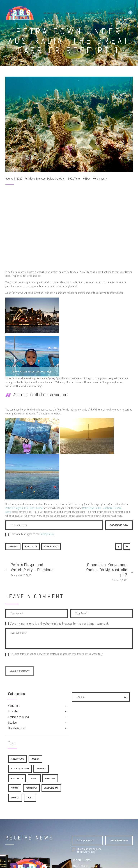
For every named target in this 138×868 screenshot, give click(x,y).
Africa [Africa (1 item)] (35, 759)
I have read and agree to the (32, 534)
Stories (12, 723)
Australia (31, 547)
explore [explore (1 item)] (50, 778)
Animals (13, 547)
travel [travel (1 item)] (15, 798)
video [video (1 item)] (30, 798)
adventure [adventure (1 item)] (17, 759)
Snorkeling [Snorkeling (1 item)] (51, 788)
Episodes (41, 179)
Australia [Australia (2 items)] (17, 778)
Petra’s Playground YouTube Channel (24, 508)
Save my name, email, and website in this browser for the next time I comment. (59, 623)
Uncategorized (17, 728)
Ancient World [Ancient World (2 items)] (20, 769)
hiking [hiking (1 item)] (15, 788)
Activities (30, 179)
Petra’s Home (80, 866)
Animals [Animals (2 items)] (41, 769)
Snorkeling (51, 547)
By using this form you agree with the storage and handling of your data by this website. (57, 654)
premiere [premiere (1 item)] (31, 788)
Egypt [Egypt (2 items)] (34, 778)
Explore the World (56, 179)
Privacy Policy (47, 534)
